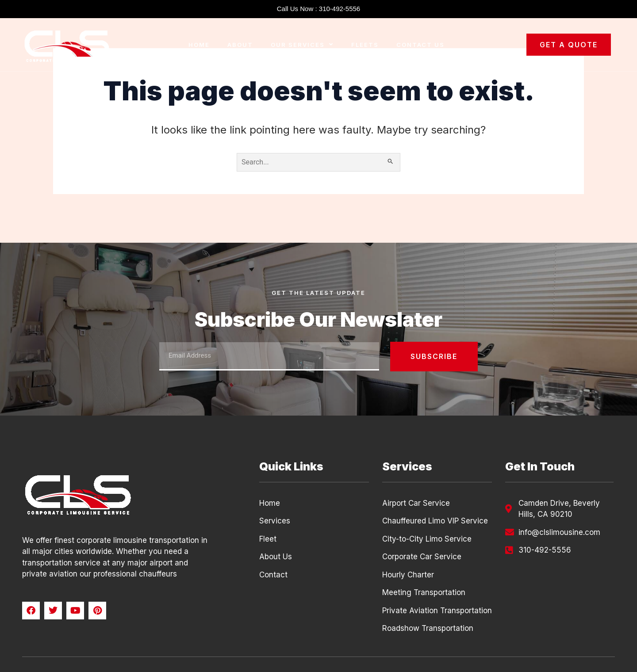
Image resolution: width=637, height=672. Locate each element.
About (240, 45)
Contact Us (420, 45)
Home (199, 45)
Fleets (365, 45)
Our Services (302, 44)
